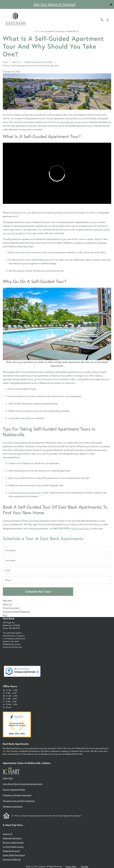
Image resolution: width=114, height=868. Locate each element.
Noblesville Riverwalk (11, 851)
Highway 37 (8, 834)
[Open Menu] (108, 20)
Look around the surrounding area (25, 493)
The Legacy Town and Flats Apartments (19, 801)
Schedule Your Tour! (38, 592)
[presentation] (57, 173)
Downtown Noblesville (12, 859)
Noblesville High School (12, 838)
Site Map (85, 867)
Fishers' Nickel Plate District (14, 855)
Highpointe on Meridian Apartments (17, 795)
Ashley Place (8, 778)
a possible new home (70, 122)
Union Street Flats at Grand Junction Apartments (23, 784)
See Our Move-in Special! (54, 4)
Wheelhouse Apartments (13, 807)
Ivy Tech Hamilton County (13, 847)
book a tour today (81, 528)
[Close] (111, 5)
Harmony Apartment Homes (14, 790)
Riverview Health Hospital (13, 843)
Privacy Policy (71, 867)
